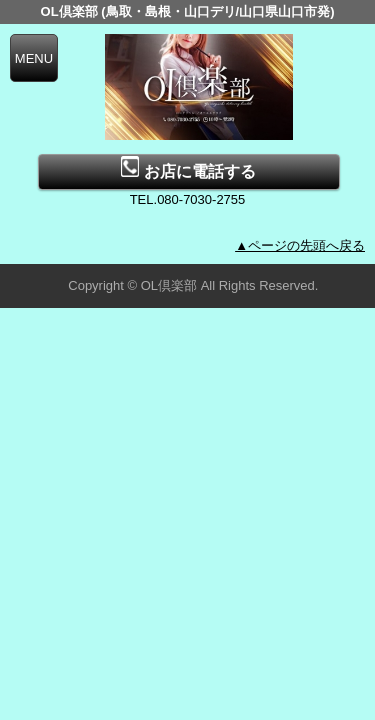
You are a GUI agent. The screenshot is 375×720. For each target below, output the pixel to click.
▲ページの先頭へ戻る (300, 245)
